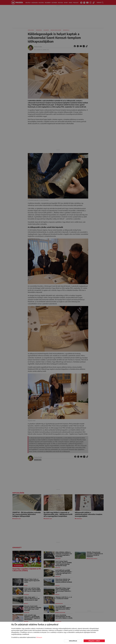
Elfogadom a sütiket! (94, 641)
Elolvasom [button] (39, 637)
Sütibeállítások (73, 641)
